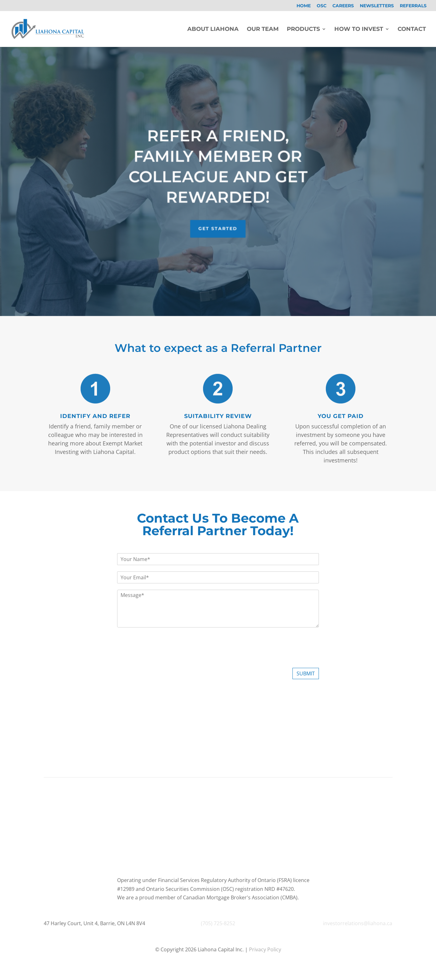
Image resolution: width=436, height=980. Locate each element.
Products (303, 30)
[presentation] (165, 657)
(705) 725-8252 (218, 923)
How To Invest (359, 30)
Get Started (218, 221)
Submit (306, 673)
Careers (343, 6)
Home (304, 6)
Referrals (413, 6)
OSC (322, 6)
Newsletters (377, 6)
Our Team (263, 30)
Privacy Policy (264, 949)
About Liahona (213, 30)
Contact (412, 30)
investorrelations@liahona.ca (358, 923)
